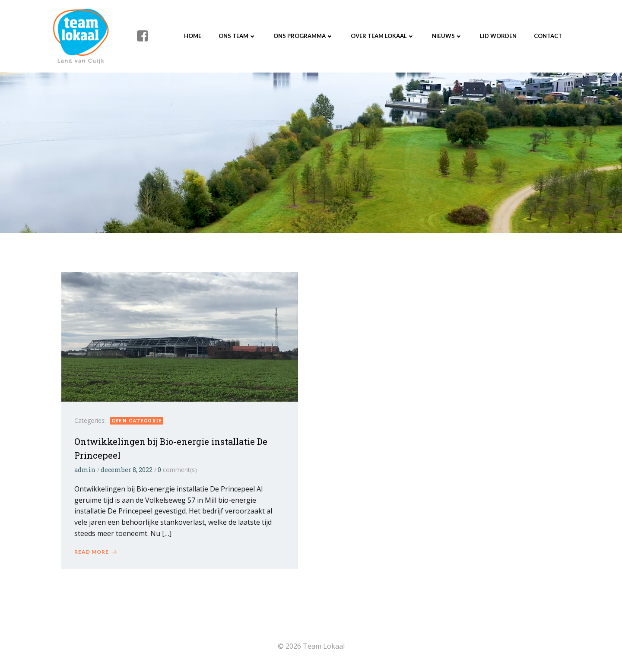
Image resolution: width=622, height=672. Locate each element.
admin (85, 470)
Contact (548, 36)
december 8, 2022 (127, 470)
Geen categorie (137, 420)
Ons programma (303, 36)
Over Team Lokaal (383, 36)
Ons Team (237, 36)
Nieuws (447, 36)
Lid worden (498, 36)
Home (193, 36)
